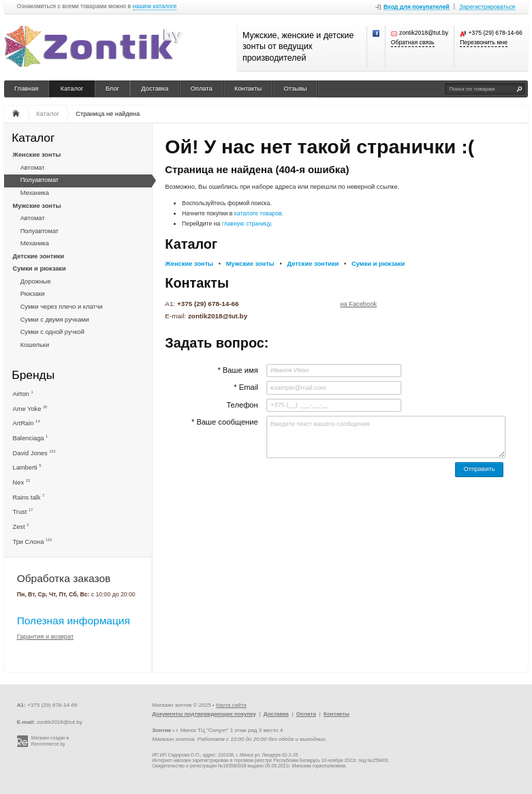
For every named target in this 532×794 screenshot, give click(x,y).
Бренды (33, 375)
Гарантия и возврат (46, 637)
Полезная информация (74, 621)
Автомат (33, 168)
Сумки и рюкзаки (40, 269)
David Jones (34, 453)
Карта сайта (231, 705)
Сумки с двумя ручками (55, 320)
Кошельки (35, 345)
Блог (112, 89)
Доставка (155, 89)
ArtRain (27, 423)
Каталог (72, 89)
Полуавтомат (40, 180)
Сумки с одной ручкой (52, 332)
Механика (35, 193)
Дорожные (36, 281)
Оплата (202, 89)
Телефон (242, 405)
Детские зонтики (39, 256)
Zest (21, 526)
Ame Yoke (30, 409)
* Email (246, 387)
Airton (23, 394)
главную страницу (247, 224)
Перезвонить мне (484, 43)
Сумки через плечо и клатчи (62, 307)
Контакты (248, 89)
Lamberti (27, 467)
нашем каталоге (155, 6)
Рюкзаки (33, 294)
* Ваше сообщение (225, 422)
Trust (23, 511)
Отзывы (296, 89)
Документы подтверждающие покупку (204, 714)
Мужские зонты (37, 206)
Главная (26, 89)
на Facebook (358, 304)
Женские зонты (37, 155)
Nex (21, 482)
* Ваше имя (237, 370)
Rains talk (29, 497)
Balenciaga (31, 438)
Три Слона (33, 541)
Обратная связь (413, 43)
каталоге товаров (258, 213)
